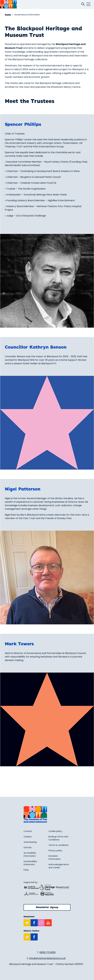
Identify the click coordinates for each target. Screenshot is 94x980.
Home (8, 15)
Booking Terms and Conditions (58, 838)
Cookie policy (55, 831)
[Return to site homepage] (8, 4)
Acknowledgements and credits (59, 866)
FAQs (26, 870)
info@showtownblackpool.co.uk (47, 958)
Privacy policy (55, 851)
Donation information (55, 857)
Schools (28, 847)
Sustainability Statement (30, 863)
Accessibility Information (30, 854)
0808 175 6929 (47, 952)
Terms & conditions (58, 845)
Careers (28, 837)
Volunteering (30, 842)
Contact (28, 831)
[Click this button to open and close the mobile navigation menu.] (88, 4)
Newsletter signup (47, 907)
